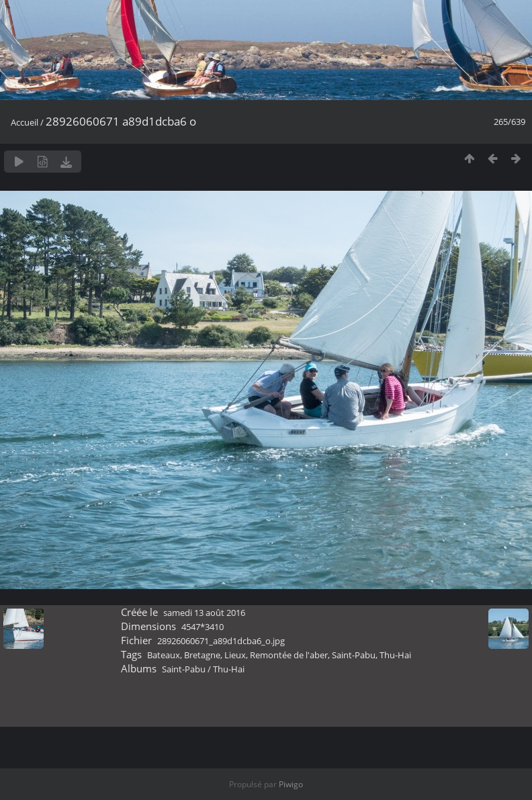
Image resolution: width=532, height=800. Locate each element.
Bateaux (164, 655)
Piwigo (291, 784)
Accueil (25, 122)
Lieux (235, 655)
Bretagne (202, 655)
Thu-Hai (395, 655)
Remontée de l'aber (289, 655)
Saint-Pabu (354, 655)
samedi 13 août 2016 (204, 613)
